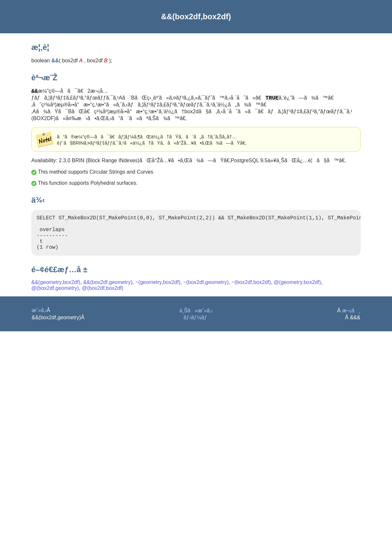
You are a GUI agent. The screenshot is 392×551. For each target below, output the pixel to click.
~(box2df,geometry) (206, 291)
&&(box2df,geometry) (108, 291)
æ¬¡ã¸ (351, 320)
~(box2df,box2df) (251, 291)
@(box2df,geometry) (55, 297)
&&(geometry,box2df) (56, 291)
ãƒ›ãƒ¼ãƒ (196, 327)
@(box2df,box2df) (103, 297)
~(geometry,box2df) (158, 291)
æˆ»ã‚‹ (39, 319)
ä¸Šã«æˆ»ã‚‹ (196, 320)
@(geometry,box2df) (297, 291)
